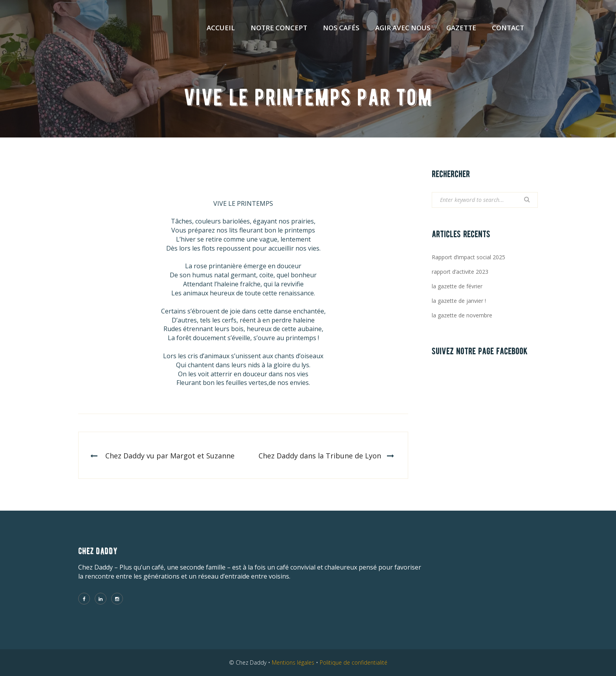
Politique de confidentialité (354, 662)
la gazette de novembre (462, 315)
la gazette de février (457, 286)
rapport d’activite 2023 (460, 272)
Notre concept (279, 28)
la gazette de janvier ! (459, 301)
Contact (508, 28)
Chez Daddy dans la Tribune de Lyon (320, 456)
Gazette (461, 28)
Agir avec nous (403, 28)
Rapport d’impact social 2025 (468, 257)
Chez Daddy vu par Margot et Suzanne (170, 456)
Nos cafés (341, 28)
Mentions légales (293, 662)
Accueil (221, 28)
